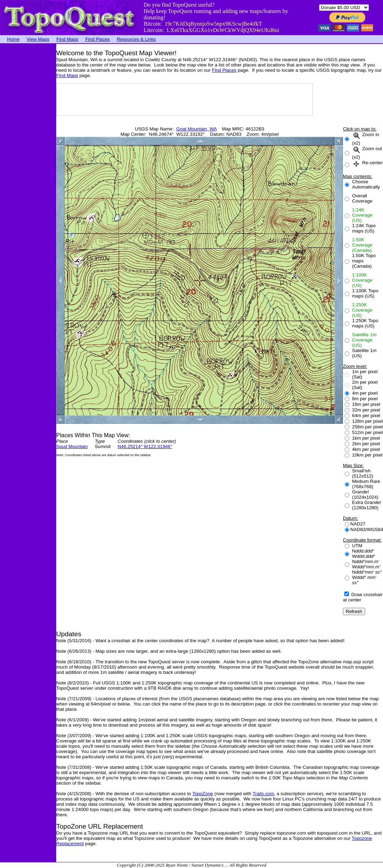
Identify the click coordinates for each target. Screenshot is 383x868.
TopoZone (203, 794)
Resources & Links (136, 39)
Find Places (98, 39)
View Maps (38, 39)
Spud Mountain (72, 446)
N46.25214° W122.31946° (145, 446)
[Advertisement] (28, 149)
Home (13, 39)
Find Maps (67, 39)
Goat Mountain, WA (197, 129)
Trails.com (263, 794)
